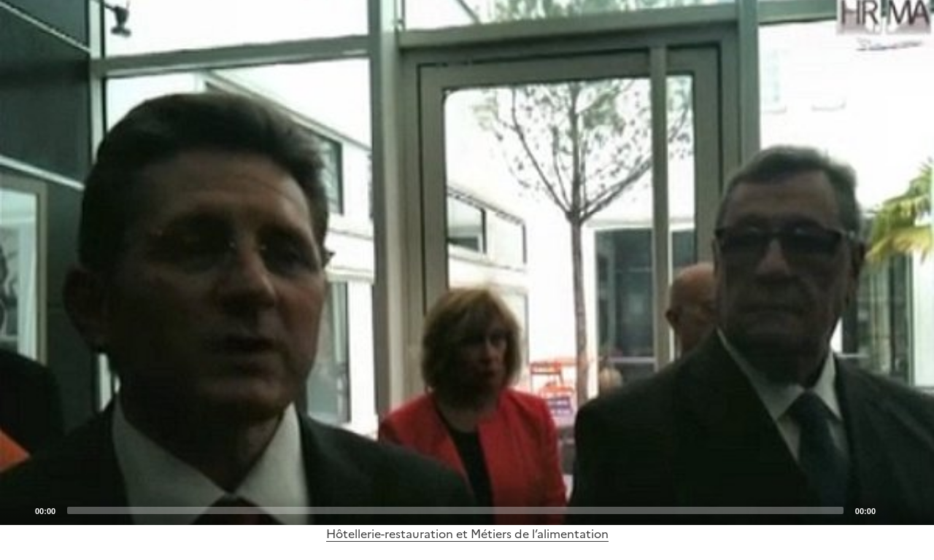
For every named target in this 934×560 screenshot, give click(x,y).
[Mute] (891, 510)
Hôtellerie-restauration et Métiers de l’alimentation (467, 534)
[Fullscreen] (914, 510)
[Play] (467, 262)
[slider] (455, 510)
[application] (467, 262)
